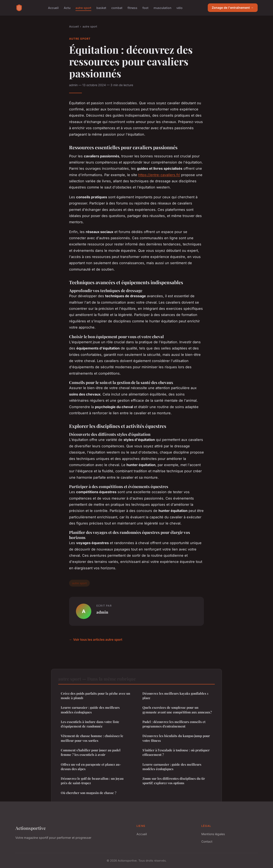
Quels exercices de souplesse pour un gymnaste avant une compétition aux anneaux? (177, 710)
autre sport (83, 8)
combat (117, 8)
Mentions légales (213, 834)
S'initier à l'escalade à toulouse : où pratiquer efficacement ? (176, 752)
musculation (162, 8)
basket (101, 8)
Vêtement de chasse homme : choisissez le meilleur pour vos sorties (92, 738)
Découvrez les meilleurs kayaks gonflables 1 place (175, 696)
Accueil (53, 8)
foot (145, 8)
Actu (67, 8)
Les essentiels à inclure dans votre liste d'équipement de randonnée (90, 724)
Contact (207, 841)
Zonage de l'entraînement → (233, 8)
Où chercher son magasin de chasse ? (89, 793)
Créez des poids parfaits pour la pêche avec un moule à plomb (95, 696)
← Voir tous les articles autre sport (96, 640)
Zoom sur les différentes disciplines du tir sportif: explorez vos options (174, 781)
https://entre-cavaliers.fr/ (159, 175)
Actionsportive (30, 828)
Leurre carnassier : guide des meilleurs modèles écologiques (90, 710)
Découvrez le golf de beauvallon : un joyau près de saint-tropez (92, 781)
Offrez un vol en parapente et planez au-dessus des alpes (91, 767)
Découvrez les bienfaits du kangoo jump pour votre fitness (176, 738)
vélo (179, 8)
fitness (132, 8)
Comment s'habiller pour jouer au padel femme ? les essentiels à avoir (91, 752)
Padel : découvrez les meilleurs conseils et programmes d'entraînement (174, 724)
